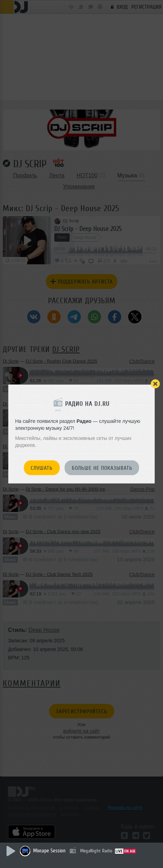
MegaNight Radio (96, 851)
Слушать (42, 468)
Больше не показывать (102, 468)
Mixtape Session (49, 851)
